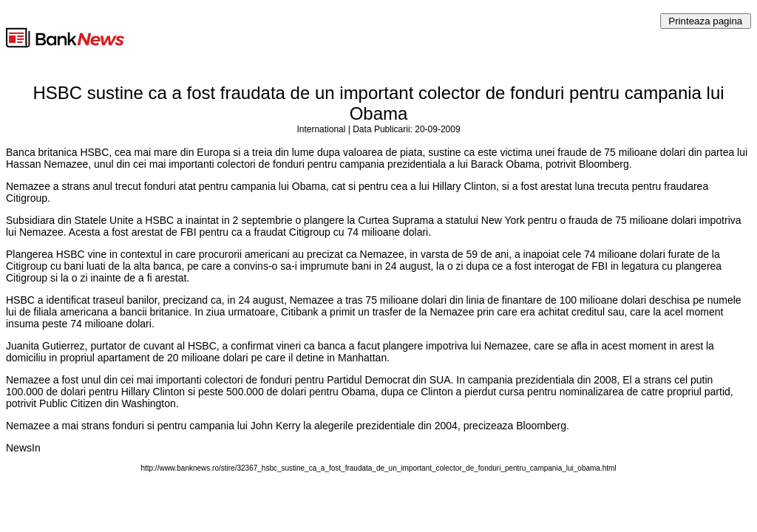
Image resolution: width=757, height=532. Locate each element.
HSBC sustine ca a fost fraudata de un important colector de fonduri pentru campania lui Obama (378, 103)
